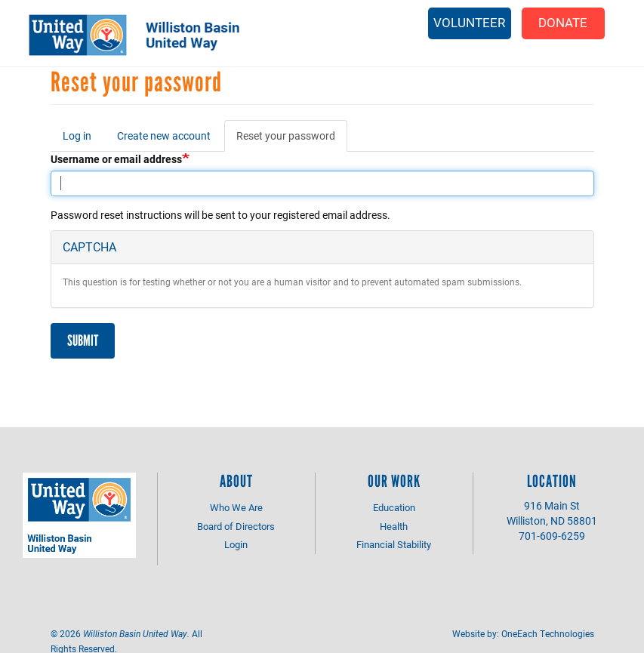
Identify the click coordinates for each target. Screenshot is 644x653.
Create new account (164, 136)
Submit (83, 340)
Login (236, 544)
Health (394, 526)
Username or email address (116, 159)
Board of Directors (236, 526)
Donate (563, 22)
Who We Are (236, 507)
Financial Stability (394, 544)
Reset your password (292, 140)
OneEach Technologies (548, 633)
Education (394, 507)
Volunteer (469, 22)
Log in (77, 136)
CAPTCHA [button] (89, 246)
